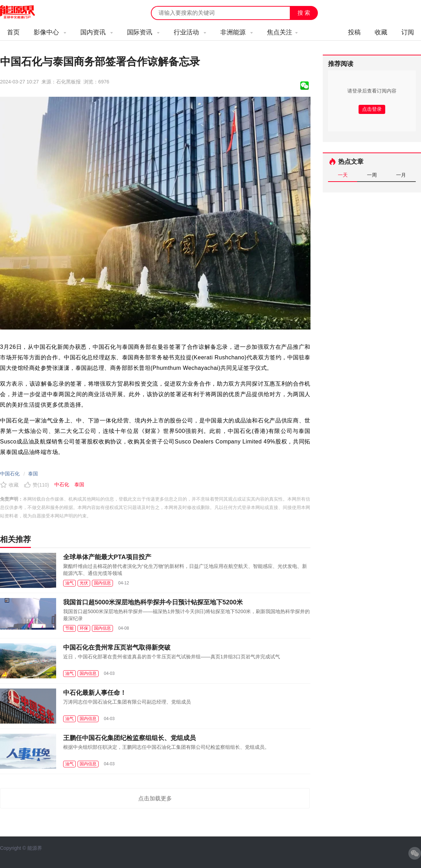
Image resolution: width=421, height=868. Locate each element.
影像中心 (50, 32)
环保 (84, 628)
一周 (372, 175)
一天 (343, 175)
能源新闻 (24, 12)
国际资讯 (143, 32)
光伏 (84, 583)
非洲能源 (237, 32)
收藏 (381, 32)
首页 (13, 32)
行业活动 (190, 32)
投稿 (354, 32)
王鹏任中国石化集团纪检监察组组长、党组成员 (129, 738)
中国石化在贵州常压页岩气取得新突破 (117, 647)
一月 (401, 175)
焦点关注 (282, 32)
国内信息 (102, 583)
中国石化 (10, 474)
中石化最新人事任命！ (95, 693)
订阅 (408, 32)
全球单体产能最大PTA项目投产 (107, 557)
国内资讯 (97, 32)
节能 (69, 628)
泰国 (33, 474)
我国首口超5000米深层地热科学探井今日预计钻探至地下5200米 (153, 602)
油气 (69, 583)
